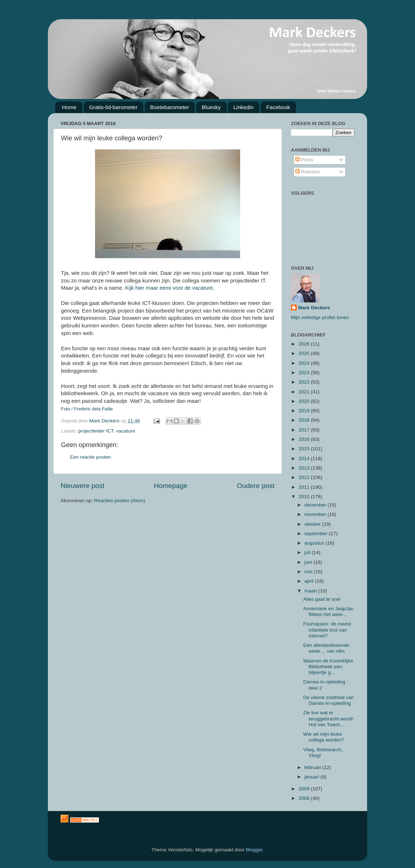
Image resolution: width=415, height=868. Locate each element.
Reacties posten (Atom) (120, 501)
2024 (305, 363)
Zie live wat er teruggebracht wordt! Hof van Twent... (328, 718)
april (310, 581)
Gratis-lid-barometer (113, 107)
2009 (305, 789)
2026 (305, 344)
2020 (305, 401)
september (317, 534)
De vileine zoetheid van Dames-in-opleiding (329, 700)
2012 (305, 477)
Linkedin (243, 107)
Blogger (254, 850)
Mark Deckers (314, 308)
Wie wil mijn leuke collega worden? (324, 737)
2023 (305, 373)
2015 (305, 449)
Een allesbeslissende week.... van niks (326, 648)
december (316, 505)
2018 (305, 420)
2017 (305, 430)
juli (308, 552)
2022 (305, 382)
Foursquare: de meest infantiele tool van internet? (327, 630)
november (316, 514)
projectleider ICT (96, 431)
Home (69, 107)
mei (309, 572)
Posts (304, 160)
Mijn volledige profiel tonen (320, 317)
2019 (305, 411)
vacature (126, 431)
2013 (305, 468)
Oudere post (256, 486)
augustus (315, 543)
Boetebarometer (170, 107)
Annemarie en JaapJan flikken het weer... (328, 611)
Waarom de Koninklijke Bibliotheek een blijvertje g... (328, 667)
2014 (305, 458)
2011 (305, 487)
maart (311, 591)
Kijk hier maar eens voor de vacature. (170, 288)
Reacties (308, 172)
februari (313, 767)
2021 (305, 392)
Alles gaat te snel (322, 599)
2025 (305, 353)
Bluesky (211, 107)
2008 (305, 798)
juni (309, 562)
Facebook (278, 107)
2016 (305, 439)
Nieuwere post (83, 486)
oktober (313, 524)
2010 (305, 497)
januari (312, 777)
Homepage (170, 486)
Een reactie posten (91, 457)
